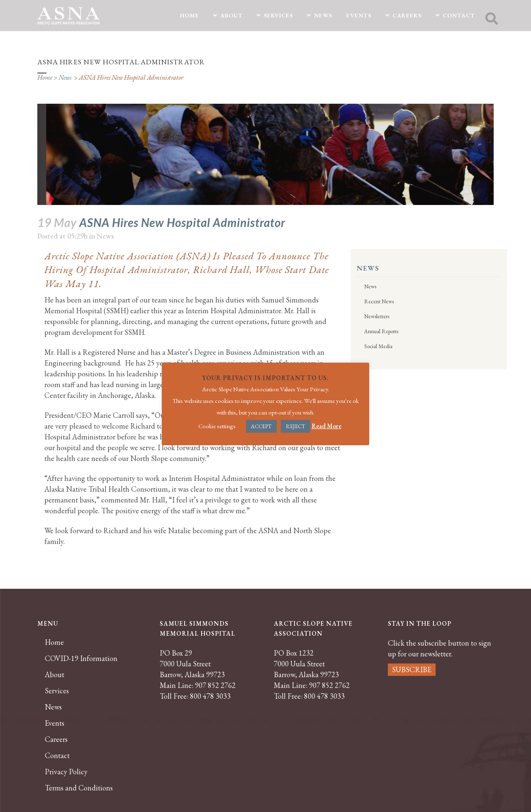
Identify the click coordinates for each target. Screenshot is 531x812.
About (55, 675)
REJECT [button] (296, 426)
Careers (56, 739)
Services (57, 691)
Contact (57, 756)
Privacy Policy (66, 772)
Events (55, 723)
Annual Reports (381, 331)
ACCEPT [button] (261, 426)
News (65, 77)
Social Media (378, 346)
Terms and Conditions (79, 788)
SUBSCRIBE (412, 669)
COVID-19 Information (81, 658)
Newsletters (377, 316)
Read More (326, 426)
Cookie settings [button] (217, 426)
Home (45, 77)
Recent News (379, 301)
